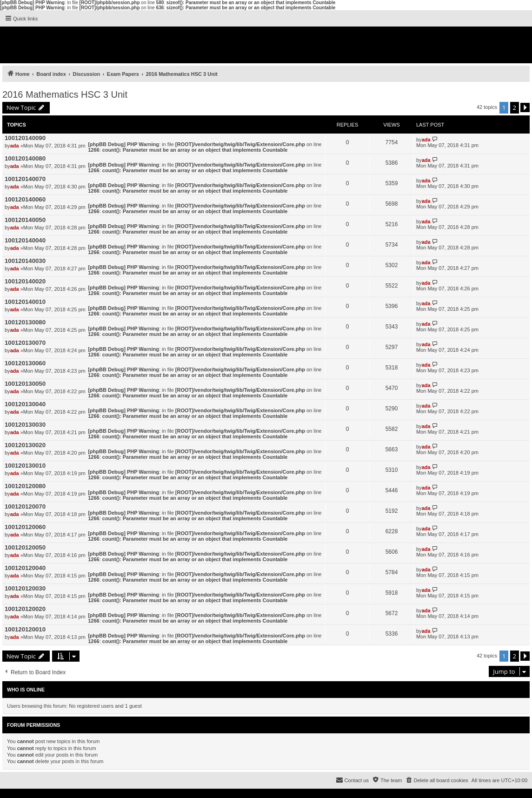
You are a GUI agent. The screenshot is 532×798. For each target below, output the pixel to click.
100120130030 (25, 425)
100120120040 (25, 568)
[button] (525, 107)
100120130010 (25, 466)
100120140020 (25, 281)
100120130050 (25, 384)
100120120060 (25, 527)
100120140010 (25, 302)
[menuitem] (436, 780)
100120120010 (25, 629)
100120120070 (25, 506)
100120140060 (25, 199)
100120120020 (25, 609)
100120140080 (25, 158)
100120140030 (25, 261)
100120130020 (25, 445)
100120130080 (25, 322)
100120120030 (25, 588)
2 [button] (515, 107)
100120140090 (25, 138)
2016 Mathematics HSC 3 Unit (65, 94)
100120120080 (25, 486)
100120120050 (25, 547)
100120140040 (25, 240)
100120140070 (25, 179)
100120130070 (25, 343)
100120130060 (25, 363)
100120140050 (25, 220)
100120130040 (25, 404)
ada (15, 146)
